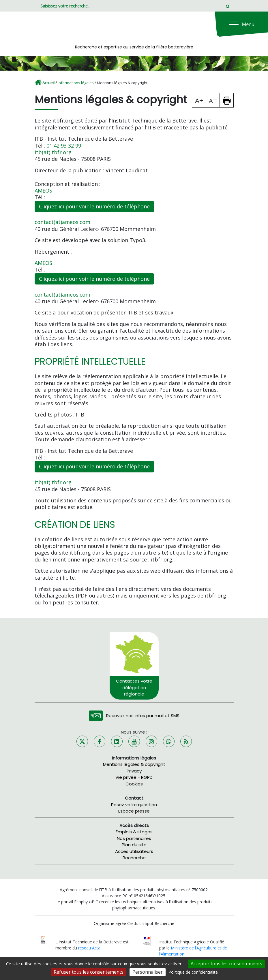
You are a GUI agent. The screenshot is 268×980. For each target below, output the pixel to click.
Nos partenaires (134, 838)
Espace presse (134, 811)
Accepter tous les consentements (226, 964)
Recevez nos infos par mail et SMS (143, 716)
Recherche (134, 858)
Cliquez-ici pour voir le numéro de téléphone (94, 206)
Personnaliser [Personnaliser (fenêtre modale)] (148, 972)
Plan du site (134, 845)
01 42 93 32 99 (64, 146)
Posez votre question (134, 805)
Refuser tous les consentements (89, 972)
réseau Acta (89, 948)
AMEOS (43, 191)
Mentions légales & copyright (134, 764)
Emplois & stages (134, 832)
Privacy (134, 771)
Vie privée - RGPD (134, 777)
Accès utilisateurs (134, 851)
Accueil (48, 83)
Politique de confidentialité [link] (193, 972)
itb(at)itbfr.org (53, 152)
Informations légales (76, 83)
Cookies (134, 784)
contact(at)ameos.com (62, 222)
